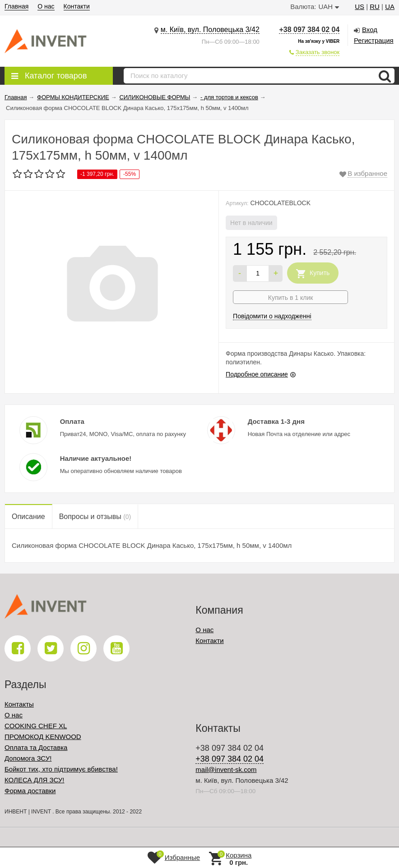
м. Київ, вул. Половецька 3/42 (210, 30)
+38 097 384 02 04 (309, 30)
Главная (16, 6)
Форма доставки (30, 791)
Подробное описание (257, 374)
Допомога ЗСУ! (28, 758)
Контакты (19, 704)
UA (390, 7)
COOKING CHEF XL (36, 726)
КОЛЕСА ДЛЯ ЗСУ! (35, 780)
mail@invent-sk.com (226, 769)
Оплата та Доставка (36, 747)
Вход (370, 30)
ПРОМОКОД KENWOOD (43, 737)
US (360, 7)
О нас (46, 6)
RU (375, 7)
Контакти (77, 6)
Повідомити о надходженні (272, 316)
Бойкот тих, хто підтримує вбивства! (61, 769)
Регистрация (374, 40)
